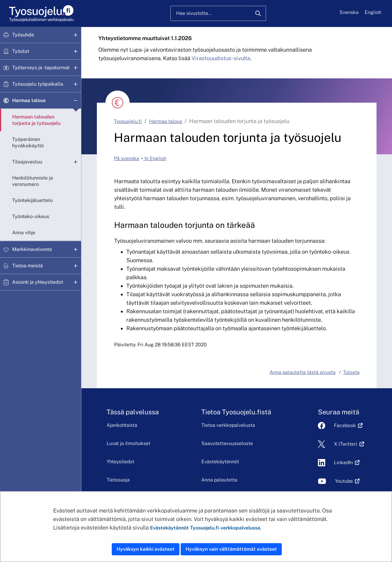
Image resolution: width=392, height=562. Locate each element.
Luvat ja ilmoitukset (128, 443)
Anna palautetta (219, 480)
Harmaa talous (29, 100)
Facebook (345, 425)
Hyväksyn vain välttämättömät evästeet (231, 549)
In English (155, 158)
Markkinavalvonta (32, 249)
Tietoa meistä (27, 266)
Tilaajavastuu (27, 162)
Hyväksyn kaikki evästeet (146, 549)
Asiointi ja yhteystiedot (38, 282)
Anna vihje (24, 233)
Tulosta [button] (351, 372)
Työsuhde (23, 35)
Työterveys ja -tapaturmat (41, 68)
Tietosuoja (118, 480)
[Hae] (258, 13)
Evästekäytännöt (220, 462)
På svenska (126, 158)
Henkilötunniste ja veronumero (32, 181)
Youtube (344, 481)
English (373, 12)
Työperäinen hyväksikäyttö (28, 142)
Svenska (349, 12)
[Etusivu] (41, 14)
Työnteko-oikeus (31, 216)
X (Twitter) (346, 444)
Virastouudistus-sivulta (221, 58)
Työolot (21, 51)
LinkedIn (343, 463)
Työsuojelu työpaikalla (38, 84)
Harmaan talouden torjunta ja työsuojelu (36, 120)
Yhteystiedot (120, 462)
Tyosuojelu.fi (128, 121)
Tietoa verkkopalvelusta (228, 425)
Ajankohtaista (122, 425)
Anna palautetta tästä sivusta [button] (303, 372)
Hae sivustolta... (194, 13)
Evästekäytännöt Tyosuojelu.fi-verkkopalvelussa (205, 528)
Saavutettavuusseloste (227, 443)
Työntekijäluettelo (32, 200)
